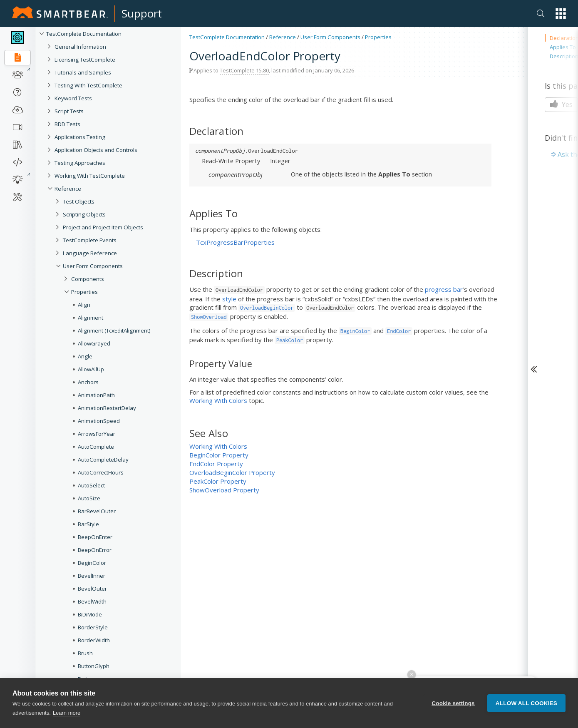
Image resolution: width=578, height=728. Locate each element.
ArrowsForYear (97, 434)
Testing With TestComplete (88, 85)
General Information (80, 47)
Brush (85, 653)
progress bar (444, 289)
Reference (68, 189)
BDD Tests (67, 124)
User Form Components (93, 266)
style (229, 299)
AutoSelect (91, 485)
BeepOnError (95, 550)
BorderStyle (93, 627)
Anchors (88, 382)
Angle (85, 356)
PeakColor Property (218, 481)
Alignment (91, 318)
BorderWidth (94, 640)
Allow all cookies (526, 703)
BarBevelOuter (97, 511)
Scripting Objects (84, 214)
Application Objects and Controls (96, 150)
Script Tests (69, 111)
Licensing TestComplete (85, 60)
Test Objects (79, 201)
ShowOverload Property (224, 490)
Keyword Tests (73, 98)
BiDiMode (90, 614)
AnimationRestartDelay (107, 408)
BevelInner (92, 576)
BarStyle (88, 524)
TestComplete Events (90, 240)
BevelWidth (92, 601)
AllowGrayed (94, 343)
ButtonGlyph (94, 666)
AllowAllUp (91, 369)
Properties (84, 292)
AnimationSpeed (99, 421)
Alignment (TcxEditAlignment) (114, 330)
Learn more (67, 713)
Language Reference (90, 253)
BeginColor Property (219, 455)
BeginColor (92, 563)
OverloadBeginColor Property (232, 472)
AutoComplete (96, 447)
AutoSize (89, 498)
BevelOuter (92, 589)
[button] (561, 14)
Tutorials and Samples (83, 72)
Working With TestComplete (90, 176)
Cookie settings (453, 703)
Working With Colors (218, 400)
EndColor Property (216, 464)
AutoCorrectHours (101, 472)
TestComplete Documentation (84, 34)
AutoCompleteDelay (103, 460)
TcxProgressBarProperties (235, 242)
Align (84, 305)
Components (88, 279)
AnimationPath (96, 395)
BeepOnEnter (95, 537)
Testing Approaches (80, 163)
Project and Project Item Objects (103, 227)
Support (142, 13)
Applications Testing (80, 137)
